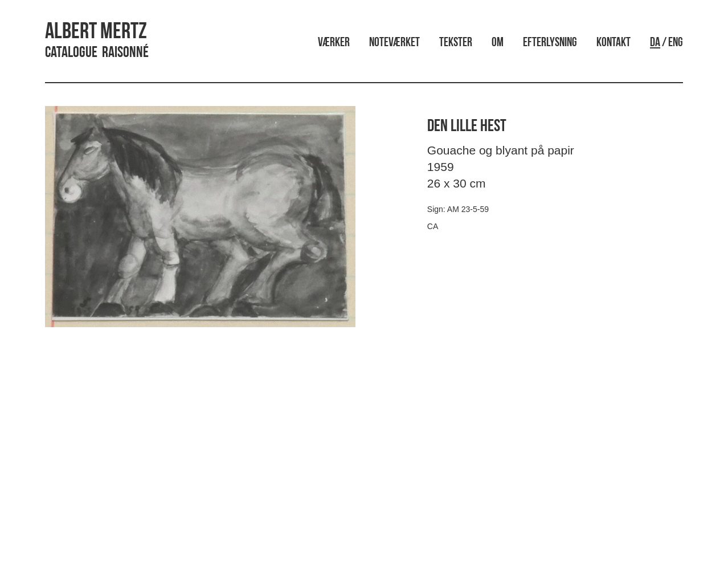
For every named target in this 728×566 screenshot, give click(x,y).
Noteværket (394, 43)
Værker (334, 43)
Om (498, 43)
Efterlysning (550, 43)
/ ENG (666, 43)
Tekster (456, 43)
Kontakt (614, 43)
